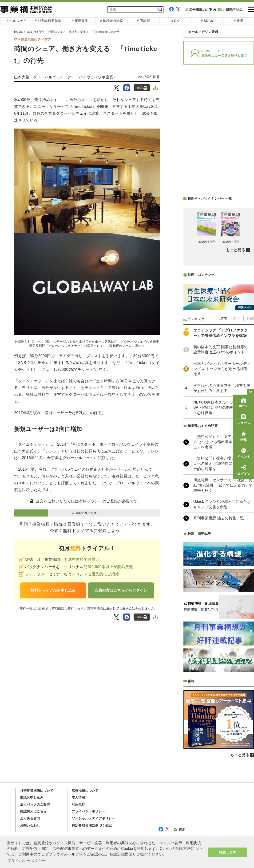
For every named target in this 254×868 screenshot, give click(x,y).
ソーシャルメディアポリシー (93, 818)
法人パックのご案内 (35, 804)
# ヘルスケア (16, 21)
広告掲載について (85, 791)
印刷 (142, 88)
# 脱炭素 (143, 21)
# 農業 (238, 21)
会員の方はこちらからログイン (121, 590)
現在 (223, 318)
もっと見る (236, 250)
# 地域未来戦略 (112, 21)
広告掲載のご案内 (200, 10)
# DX (175, 21)
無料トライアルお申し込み (53, 590)
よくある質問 (30, 818)
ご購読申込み (230, 10)
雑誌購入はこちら (33, 811)
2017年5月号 (149, 77)
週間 (237, 318)
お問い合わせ (30, 825)
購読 (180, 829)
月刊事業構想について (37, 791)
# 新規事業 (80, 21)
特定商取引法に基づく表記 (92, 825)
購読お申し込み (32, 797)
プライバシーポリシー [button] (27, 861)
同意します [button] (228, 852)
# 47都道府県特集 (48, 21)
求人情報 (78, 797)
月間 (250, 318)
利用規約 (78, 804)
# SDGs (207, 21)
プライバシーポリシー (88, 811)
